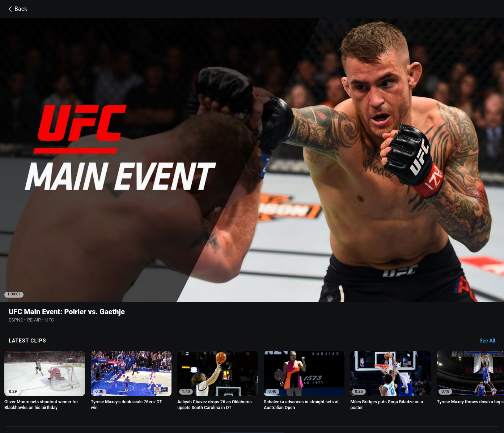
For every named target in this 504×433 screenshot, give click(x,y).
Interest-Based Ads (311, 393)
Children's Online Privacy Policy (253, 393)
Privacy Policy (134, 393)
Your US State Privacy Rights (184, 393)
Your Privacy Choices (423, 393)
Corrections (212, 400)
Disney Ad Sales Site (136, 400)
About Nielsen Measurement (366, 393)
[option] (45, 311)
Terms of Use (99, 393)
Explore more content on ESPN (252, 368)
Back (16, 9)
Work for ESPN (178, 400)
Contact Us (98, 400)
